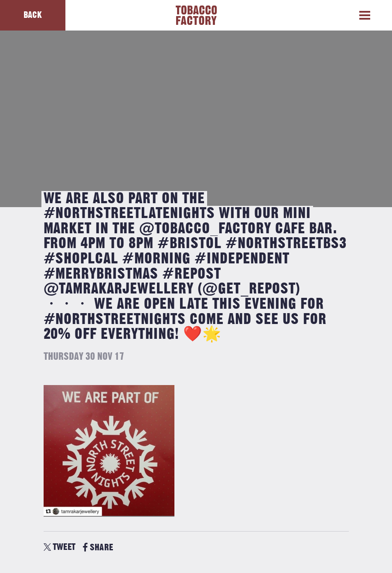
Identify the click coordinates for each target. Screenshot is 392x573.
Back (33, 15)
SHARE (98, 547)
